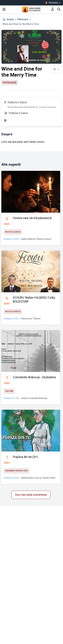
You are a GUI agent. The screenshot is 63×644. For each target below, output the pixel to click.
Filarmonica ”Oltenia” (31, 319)
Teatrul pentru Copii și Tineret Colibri (38, 478)
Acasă (10, 19)
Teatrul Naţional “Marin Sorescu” (36, 239)
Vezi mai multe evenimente (31, 495)
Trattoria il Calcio (17, 102)
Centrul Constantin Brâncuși (34, 398)
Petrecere (23, 19)
